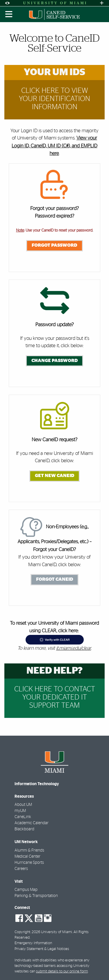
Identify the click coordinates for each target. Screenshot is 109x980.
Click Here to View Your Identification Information (54, 99)
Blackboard (24, 829)
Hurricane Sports (29, 863)
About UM (23, 805)
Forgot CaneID (55, 579)
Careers (21, 869)
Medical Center (27, 857)
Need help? (54, 671)
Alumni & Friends (29, 850)
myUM (20, 811)
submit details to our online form (62, 971)
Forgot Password (54, 245)
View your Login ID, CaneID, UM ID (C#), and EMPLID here (54, 146)
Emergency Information (33, 943)
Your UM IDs (54, 72)
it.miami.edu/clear (74, 648)
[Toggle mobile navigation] (9, 14)
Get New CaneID (55, 476)
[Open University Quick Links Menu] (102, 3)
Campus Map (26, 890)
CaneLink (23, 817)
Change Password (55, 361)
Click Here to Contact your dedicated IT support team (55, 697)
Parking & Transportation (36, 896)
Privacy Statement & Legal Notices (42, 949)
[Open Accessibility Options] (7, 3)
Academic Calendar (32, 823)
